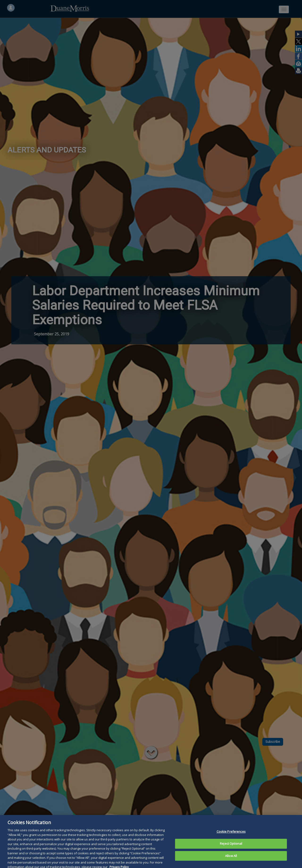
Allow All (231, 860)
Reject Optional (231, 847)
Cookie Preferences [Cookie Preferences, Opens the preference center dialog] (231, 836)
